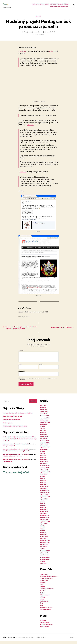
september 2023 (45, 475)
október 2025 (44, 423)
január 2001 (44, 566)
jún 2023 (43, 481)
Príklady (42, 600)
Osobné (38, 18)
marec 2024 (44, 462)
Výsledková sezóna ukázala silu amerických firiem (18, 416)
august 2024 (44, 452)
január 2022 (44, 516)
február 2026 (44, 415)
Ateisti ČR (53, 54)
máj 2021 (43, 533)
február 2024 (44, 464)
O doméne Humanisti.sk (56, 5)
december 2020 (45, 543)
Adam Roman (44, 577)
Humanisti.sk (11, 640)
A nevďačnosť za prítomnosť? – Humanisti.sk (16, 447)
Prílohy (42, 602)
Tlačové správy (45, 604)
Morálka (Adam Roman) (47, 592)
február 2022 (44, 514)
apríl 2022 (43, 510)
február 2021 (44, 539)
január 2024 (44, 466)
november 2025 (45, 421)
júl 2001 (42, 564)
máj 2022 (43, 508)
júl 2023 (42, 479)
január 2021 (43, 541)
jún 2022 (43, 506)
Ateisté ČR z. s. (23, 54)
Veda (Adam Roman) (46, 610)
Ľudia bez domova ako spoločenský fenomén (16, 454)
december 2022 (45, 493)
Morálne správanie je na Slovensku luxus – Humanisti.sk (19, 440)
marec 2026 (44, 412)
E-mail (41, 367)
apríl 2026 (43, 410)
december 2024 (45, 444)
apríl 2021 (43, 535)
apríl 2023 (43, 485)
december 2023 (45, 469)
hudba (22, 319)
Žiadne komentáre (39, 37)
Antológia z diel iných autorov (49, 579)
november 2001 (45, 562)
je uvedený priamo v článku (34, 34)
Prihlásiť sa (43, 623)
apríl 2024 (43, 460)
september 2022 (45, 500)
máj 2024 (43, 458)
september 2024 (45, 450)
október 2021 (44, 523)
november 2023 (45, 471)
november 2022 (45, 496)
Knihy (42, 587)
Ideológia (43, 585)
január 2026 (44, 417)
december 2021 (45, 518)
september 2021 (45, 525)
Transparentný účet (9, 449)
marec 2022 (44, 512)
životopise (23, 174)
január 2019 (43, 550)
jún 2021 (42, 531)
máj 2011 (43, 552)
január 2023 (44, 491)
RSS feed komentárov (46, 627)
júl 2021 (42, 529)
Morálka (42, 589)
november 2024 (45, 446)
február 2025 (44, 439)
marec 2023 (44, 487)
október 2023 (44, 473)
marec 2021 (43, 537)
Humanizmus (44, 583)
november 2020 (45, 545)
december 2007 (45, 554)
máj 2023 (43, 483)
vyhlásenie (30, 127)
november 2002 (45, 560)
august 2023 (44, 477)
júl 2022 (42, 504)
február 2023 (44, 489)
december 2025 (45, 419)
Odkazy (66, 5)
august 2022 (44, 502)
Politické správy (45, 598)
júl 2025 (42, 429)
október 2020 (44, 547)
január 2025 (44, 442)
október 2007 (44, 556)
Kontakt (47, 5)
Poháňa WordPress (43, 640)
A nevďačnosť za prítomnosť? (12, 422)
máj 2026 (43, 408)
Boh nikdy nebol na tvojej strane (12, 459)
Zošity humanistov (45, 612)
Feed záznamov (45, 625)
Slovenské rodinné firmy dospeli (12, 419)
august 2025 (44, 427)
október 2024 (44, 448)
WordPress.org (44, 629)
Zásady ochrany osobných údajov (59, 7)
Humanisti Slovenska (38, 5)
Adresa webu (22, 374)
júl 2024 (42, 454)
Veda (41, 608)
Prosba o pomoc (8, 426)
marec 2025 (44, 437)
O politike (43, 594)
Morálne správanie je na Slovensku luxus (15, 429)
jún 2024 (43, 456)
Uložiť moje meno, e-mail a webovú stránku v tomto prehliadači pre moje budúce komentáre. (38, 382)
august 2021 (44, 527)
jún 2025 (43, 431)
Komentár (21, 353)
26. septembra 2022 (50, 34)
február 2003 (44, 558)
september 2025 (45, 425)
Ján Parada (27, 319)
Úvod (42, 606)
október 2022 (44, 498)
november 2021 (45, 520)
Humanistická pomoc (46, 581)
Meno (20, 367)
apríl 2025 (43, 435)
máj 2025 (43, 433)
